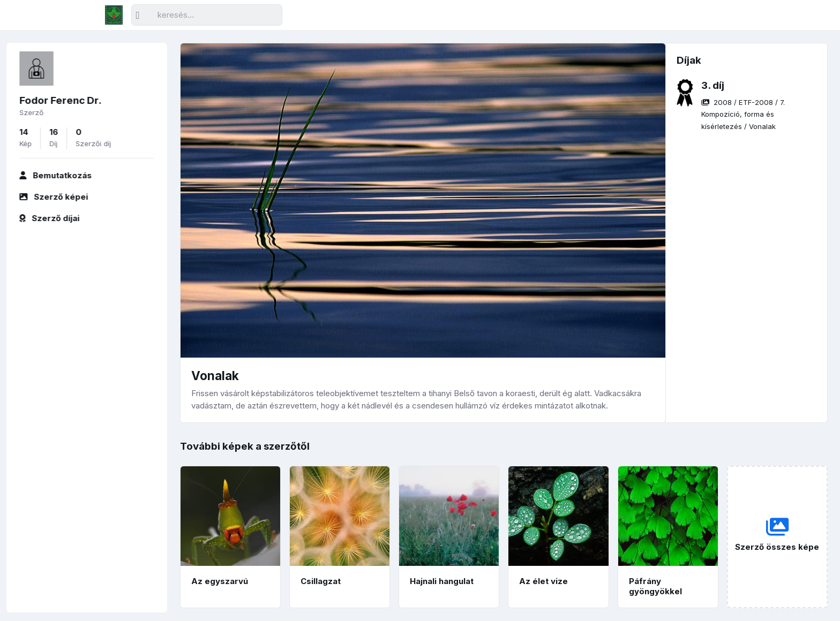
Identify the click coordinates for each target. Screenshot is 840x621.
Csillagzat (321, 581)
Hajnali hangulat (442, 581)
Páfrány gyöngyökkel (655, 586)
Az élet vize (543, 581)
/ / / (743, 114)
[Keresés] (207, 15)
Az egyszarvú (220, 581)
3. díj (713, 85)
